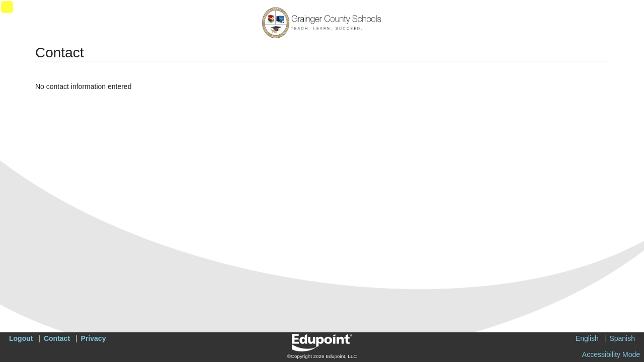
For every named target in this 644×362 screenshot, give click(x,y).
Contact (57, 338)
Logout (21, 338)
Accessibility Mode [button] (611, 354)
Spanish (622, 338)
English (587, 338)
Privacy (94, 338)
